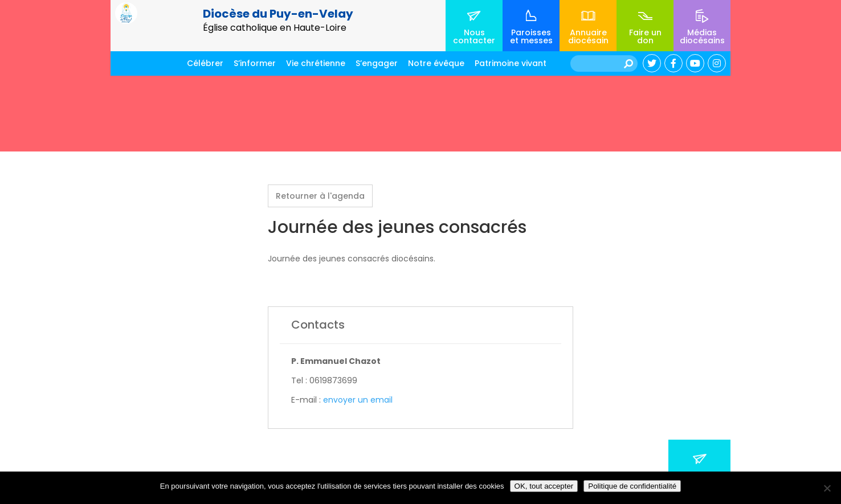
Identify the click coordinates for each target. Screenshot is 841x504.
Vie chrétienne (316, 63)
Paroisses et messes (531, 36)
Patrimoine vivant (511, 63)
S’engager (377, 63)
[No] (827, 488)
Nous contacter (474, 36)
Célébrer (205, 63)
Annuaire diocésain (588, 36)
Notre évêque (436, 63)
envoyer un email (358, 400)
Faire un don (645, 36)
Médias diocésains (702, 36)
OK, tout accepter (544, 486)
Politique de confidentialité (632, 486)
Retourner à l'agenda (320, 196)
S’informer (255, 63)
